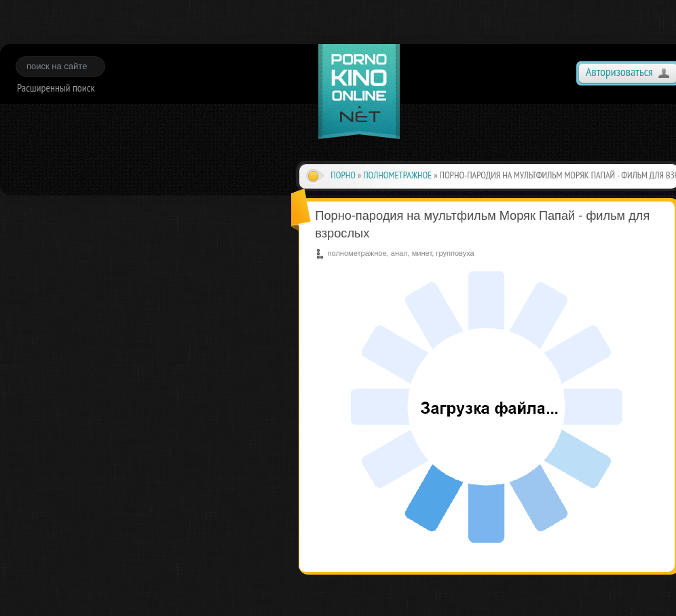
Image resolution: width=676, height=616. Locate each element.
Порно (343, 175)
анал (399, 253)
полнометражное (397, 175)
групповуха (455, 253)
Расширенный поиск (56, 88)
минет (422, 253)
